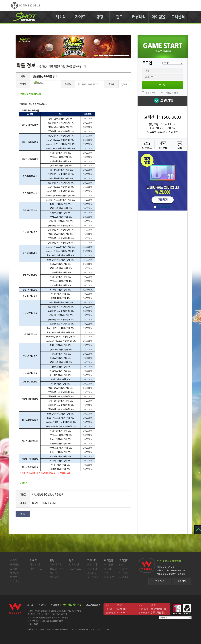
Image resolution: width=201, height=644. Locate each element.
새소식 (61, 17)
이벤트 (14, 577)
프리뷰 (14, 569)
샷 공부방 (92, 569)
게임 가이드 (36, 569)
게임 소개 (35, 565)
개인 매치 (55, 573)
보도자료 (15, 581)
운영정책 (124, 577)
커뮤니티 (139, 17)
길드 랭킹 (74, 565)
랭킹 (100, 17)
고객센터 (178, 17)
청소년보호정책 (93, 605)
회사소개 (31, 605)
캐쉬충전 (109, 569)
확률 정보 (109, 577)
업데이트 (15, 573)
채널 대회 (55, 577)
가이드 (80, 17)
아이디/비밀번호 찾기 (169, 93)
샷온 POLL (93, 577)
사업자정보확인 (34, 624)
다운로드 (146, 145)
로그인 (163, 85)
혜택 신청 (181, 581)
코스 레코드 (56, 565)
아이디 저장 (150, 93)
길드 (119, 17)
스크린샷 (92, 573)
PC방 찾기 (159, 581)
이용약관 (43, 605)
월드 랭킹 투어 (57, 569)
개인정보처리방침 (72, 605)
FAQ (179, 145)
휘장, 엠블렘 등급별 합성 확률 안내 (48, 494)
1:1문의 (123, 569)
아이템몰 (158, 17)
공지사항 (15, 565)
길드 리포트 (75, 569)
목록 (22, 514)
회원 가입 (162, 101)
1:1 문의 (162, 145)
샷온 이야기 (93, 565)
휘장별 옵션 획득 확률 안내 (44, 503)
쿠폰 (106, 573)
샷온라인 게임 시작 (163, 47)
